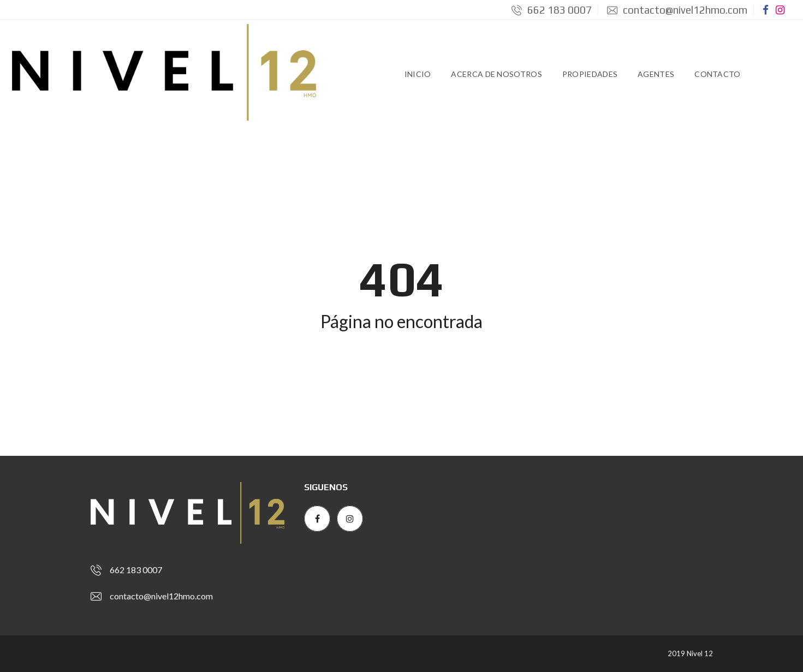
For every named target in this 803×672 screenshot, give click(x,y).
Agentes (656, 74)
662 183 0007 (552, 10)
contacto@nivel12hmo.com (677, 10)
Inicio (418, 74)
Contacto (717, 74)
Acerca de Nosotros (496, 74)
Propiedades (590, 74)
